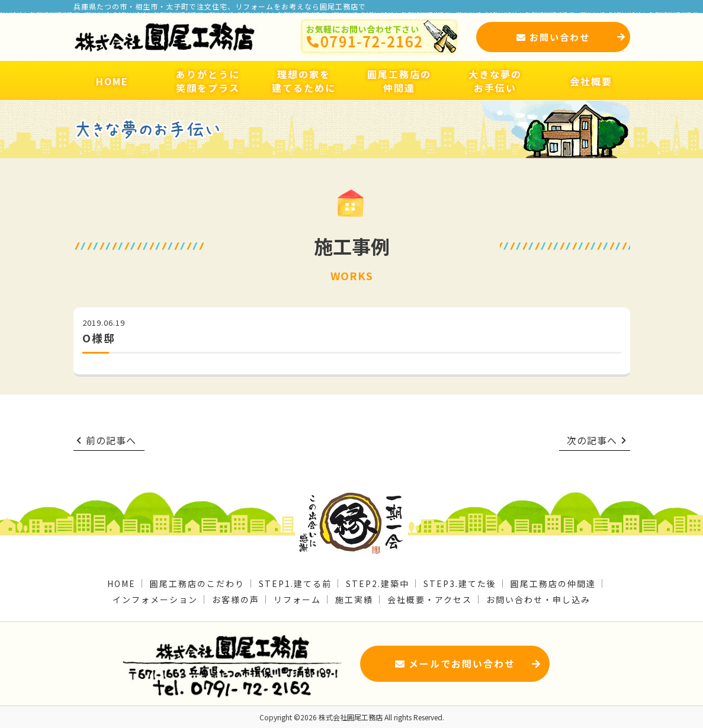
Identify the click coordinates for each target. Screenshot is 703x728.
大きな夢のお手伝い (495, 81)
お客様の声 (236, 599)
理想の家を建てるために (304, 81)
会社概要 (591, 81)
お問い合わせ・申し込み (538, 599)
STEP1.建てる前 (295, 583)
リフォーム (297, 599)
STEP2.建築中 (378, 583)
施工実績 (354, 599)
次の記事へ (597, 440)
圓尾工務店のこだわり (197, 583)
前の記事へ (107, 440)
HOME (112, 81)
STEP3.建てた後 (460, 583)
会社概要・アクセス (430, 599)
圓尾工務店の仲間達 (399, 81)
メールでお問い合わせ (468, 663)
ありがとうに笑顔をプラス (208, 81)
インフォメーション (155, 599)
